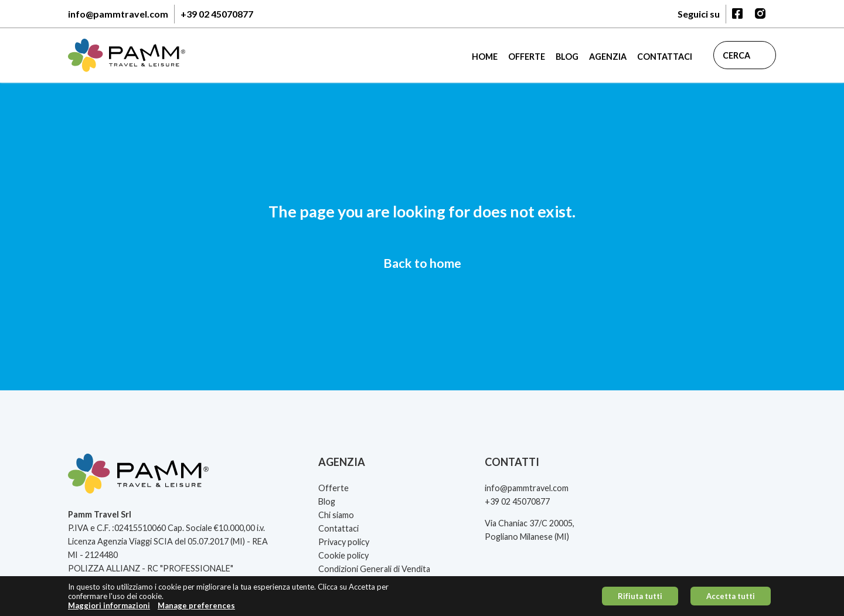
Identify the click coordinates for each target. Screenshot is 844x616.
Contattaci (665, 57)
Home (485, 57)
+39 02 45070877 (217, 14)
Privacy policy (344, 542)
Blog (567, 57)
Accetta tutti (731, 599)
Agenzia (608, 57)
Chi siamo (336, 515)
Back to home (422, 263)
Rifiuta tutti (640, 599)
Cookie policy (343, 555)
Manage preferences (196, 609)
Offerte (527, 57)
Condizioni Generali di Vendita (374, 569)
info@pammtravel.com (118, 14)
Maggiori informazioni (109, 609)
